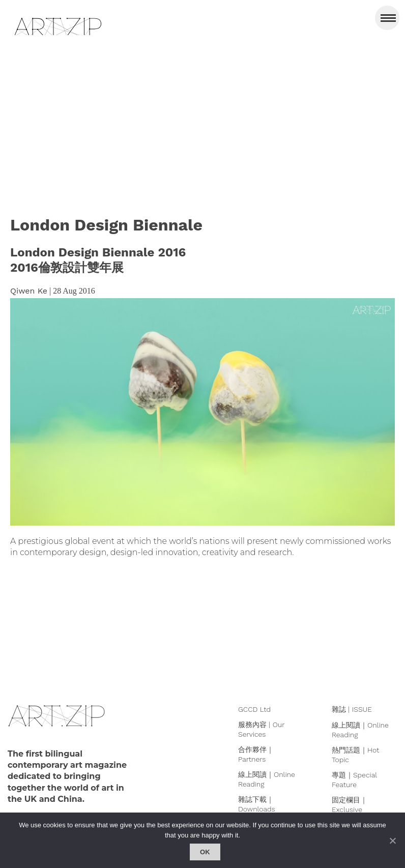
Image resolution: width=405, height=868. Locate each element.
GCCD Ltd (254, 709)
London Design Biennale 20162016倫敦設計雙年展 (98, 260)
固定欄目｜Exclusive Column (350, 809)
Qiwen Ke (29, 291)
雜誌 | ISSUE (352, 709)
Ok (205, 852)
